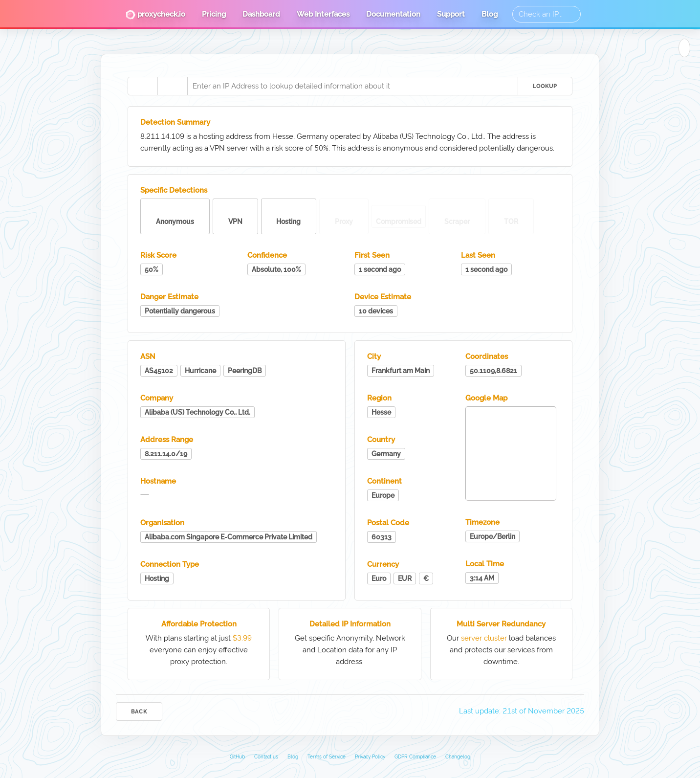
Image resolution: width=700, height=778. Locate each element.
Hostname (158, 481)
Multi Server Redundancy (501, 624)
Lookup (545, 86)
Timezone (482, 522)
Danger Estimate (169, 297)
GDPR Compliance (415, 757)
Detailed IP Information (350, 624)
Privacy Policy (370, 757)
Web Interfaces (323, 14)
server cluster (484, 638)
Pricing (214, 14)
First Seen (372, 255)
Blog (490, 14)
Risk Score (158, 255)
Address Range (167, 440)
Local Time (485, 564)
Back (139, 712)
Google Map (486, 398)
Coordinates (487, 356)
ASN (148, 356)
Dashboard (261, 14)
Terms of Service (327, 757)
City (374, 356)
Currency (383, 564)
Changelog (458, 757)
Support (451, 14)
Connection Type (170, 564)
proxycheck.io (155, 15)
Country (381, 440)
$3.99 (242, 638)
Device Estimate (383, 297)
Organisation (162, 523)
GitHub (237, 757)
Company (157, 398)
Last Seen (478, 255)
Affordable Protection (199, 624)
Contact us (266, 757)
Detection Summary (175, 122)
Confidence (267, 255)
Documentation (393, 14)
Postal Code (388, 523)
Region (379, 398)
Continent (384, 481)
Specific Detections (174, 190)
